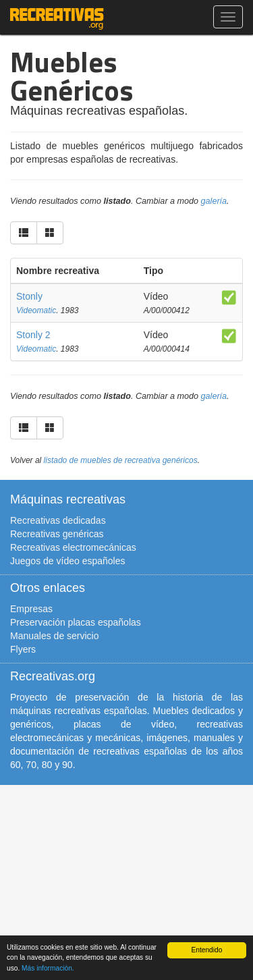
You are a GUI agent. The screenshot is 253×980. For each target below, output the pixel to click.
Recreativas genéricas (57, 534)
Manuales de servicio (55, 636)
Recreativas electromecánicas (73, 547)
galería (214, 201)
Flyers (23, 649)
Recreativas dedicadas (58, 520)
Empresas (31, 609)
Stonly (29, 296)
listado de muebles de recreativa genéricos (121, 460)
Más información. (48, 968)
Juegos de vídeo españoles (67, 561)
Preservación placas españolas (76, 622)
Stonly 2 (33, 335)
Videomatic (36, 310)
